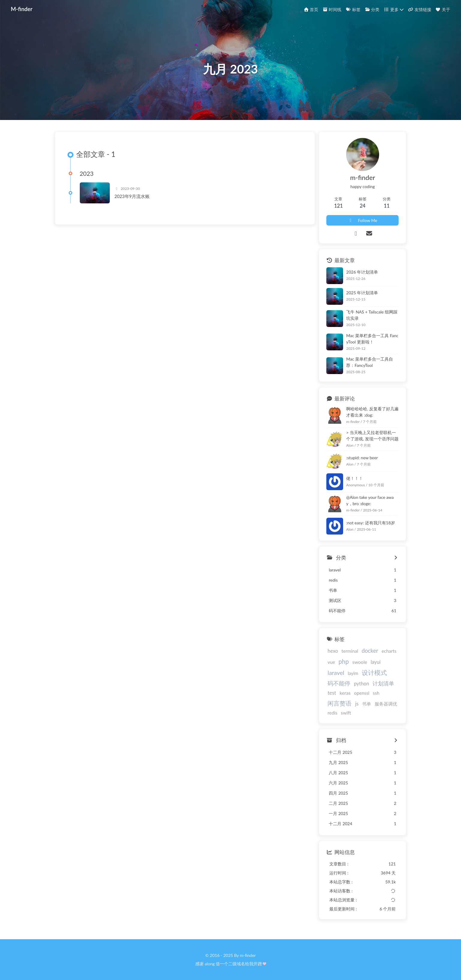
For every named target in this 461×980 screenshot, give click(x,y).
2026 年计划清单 (362, 272)
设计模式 (374, 673)
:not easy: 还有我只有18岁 (371, 523)
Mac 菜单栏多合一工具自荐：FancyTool (370, 362)
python (362, 684)
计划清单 (383, 684)
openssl (362, 693)
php (344, 661)
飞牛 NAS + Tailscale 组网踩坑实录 (372, 315)
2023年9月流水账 (132, 196)
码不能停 (339, 683)
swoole (360, 662)
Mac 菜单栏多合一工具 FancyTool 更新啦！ (372, 339)
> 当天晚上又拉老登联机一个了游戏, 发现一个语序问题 (372, 436)
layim (353, 673)
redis (332, 713)
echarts (389, 651)
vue (331, 662)
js (357, 704)
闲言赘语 (340, 703)
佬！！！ (355, 478)
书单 (367, 704)
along (210, 964)
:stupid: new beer (362, 458)
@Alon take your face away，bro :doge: (370, 501)
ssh (376, 693)
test (332, 693)
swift (346, 713)
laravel (336, 673)
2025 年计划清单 (362, 293)
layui (376, 662)
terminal (350, 651)
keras (345, 693)
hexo (333, 651)
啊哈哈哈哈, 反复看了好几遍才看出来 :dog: (372, 412)
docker (370, 651)
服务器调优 (386, 704)
